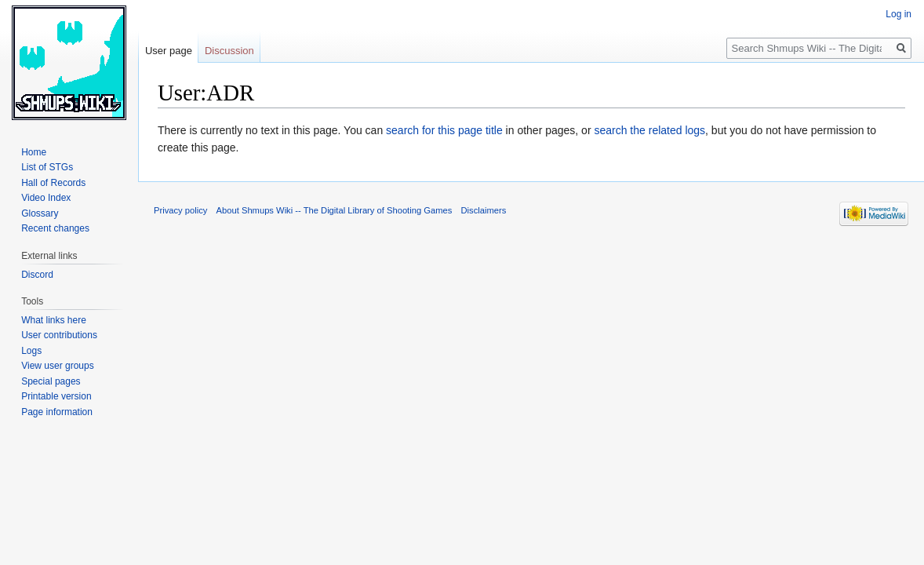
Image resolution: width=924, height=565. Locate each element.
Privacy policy (180, 210)
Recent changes (55, 228)
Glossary (40, 213)
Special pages (51, 381)
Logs (31, 351)
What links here (54, 320)
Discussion (229, 51)
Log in (899, 14)
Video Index (46, 198)
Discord (37, 275)
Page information (57, 412)
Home (34, 152)
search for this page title (444, 130)
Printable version (56, 396)
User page (169, 51)
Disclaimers (484, 210)
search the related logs (649, 130)
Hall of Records (53, 183)
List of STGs (47, 167)
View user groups (58, 366)
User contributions (59, 335)
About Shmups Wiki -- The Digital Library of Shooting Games (335, 210)
